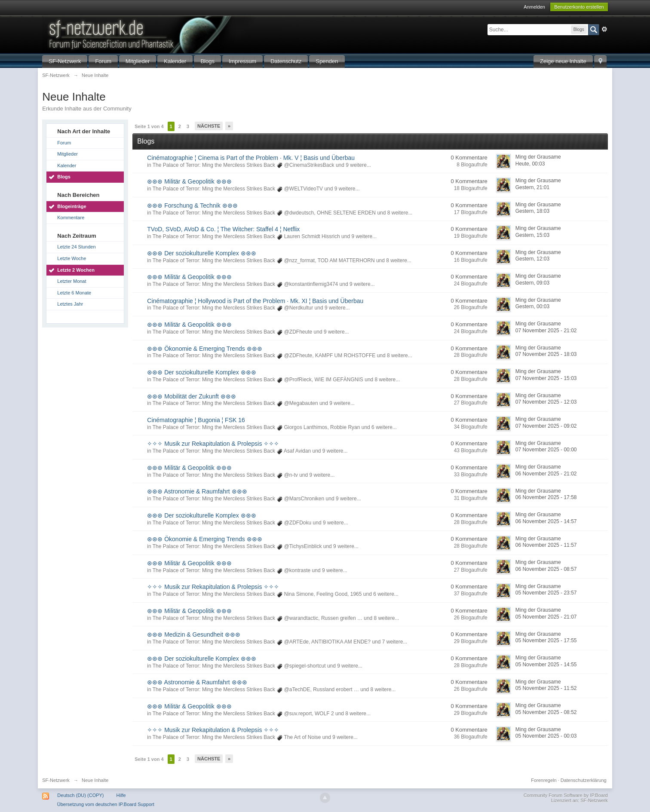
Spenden (327, 61)
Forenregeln (544, 780)
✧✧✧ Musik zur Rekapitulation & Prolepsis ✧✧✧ (213, 444)
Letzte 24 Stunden (76, 247)
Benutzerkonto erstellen (579, 7)
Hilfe (121, 795)
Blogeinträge (72, 206)
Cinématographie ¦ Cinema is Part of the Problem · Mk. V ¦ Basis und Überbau (251, 158)
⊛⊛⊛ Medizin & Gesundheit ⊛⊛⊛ (194, 634)
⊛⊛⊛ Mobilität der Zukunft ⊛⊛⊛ (192, 396)
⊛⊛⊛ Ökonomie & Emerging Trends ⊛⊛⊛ (204, 349)
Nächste (209, 126)
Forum (103, 61)
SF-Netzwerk (65, 61)
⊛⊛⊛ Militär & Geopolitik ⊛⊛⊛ (189, 181)
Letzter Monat (72, 281)
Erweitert (604, 29)
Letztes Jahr (70, 304)
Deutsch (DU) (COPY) (80, 795)
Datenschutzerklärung (584, 780)
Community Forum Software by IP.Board (566, 795)
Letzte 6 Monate (74, 293)
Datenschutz (286, 61)
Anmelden (534, 7)
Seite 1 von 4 (149, 126)
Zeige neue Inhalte (563, 61)
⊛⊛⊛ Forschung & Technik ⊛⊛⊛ (192, 205)
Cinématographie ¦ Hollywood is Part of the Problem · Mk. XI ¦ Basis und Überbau (255, 301)
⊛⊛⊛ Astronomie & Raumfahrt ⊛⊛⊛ (197, 491)
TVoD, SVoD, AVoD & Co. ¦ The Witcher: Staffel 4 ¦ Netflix (223, 229)
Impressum (242, 61)
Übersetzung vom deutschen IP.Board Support (106, 804)
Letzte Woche (72, 258)
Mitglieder (138, 61)
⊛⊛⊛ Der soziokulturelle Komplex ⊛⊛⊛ (201, 253)
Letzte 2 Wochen (76, 270)
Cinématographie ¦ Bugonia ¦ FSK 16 (196, 420)
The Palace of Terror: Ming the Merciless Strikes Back (214, 165)
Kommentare (71, 218)
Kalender (175, 61)
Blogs (207, 61)
